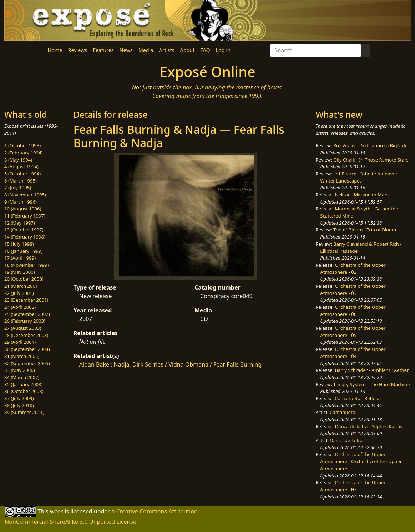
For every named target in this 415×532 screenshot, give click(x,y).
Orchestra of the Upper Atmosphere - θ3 (353, 290)
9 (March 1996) (21, 202)
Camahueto (343, 412)
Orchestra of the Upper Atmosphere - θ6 (353, 311)
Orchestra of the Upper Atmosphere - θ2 (353, 268)
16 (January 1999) (23, 251)
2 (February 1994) (23, 153)
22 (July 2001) (19, 293)
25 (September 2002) (27, 314)
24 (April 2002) (20, 307)
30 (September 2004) (27, 349)
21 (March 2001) (22, 286)
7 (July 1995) (18, 188)
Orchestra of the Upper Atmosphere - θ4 (353, 353)
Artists (167, 50)
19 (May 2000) (20, 272)
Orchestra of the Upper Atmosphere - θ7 (353, 486)
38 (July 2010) (19, 405)
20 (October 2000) (24, 279)
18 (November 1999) (27, 265)
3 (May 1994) (18, 160)
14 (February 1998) (25, 237)
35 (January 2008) (23, 384)
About (188, 50)
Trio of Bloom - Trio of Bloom (365, 230)
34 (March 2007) (22, 377)
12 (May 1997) (20, 223)
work (57, 511)
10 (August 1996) (23, 209)
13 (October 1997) (24, 230)
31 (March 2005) (22, 356)
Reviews (77, 50)
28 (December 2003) (26, 335)
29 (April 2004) (20, 342)
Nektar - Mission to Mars (362, 195)
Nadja (122, 364)
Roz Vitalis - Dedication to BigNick (370, 145)
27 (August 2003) (23, 328)
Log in (223, 50)
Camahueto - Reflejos (358, 398)
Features (103, 50)
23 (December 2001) (26, 300)
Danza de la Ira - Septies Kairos (369, 426)
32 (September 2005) (27, 363)
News (126, 50)
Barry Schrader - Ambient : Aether (372, 370)
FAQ (205, 50)
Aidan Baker (95, 364)
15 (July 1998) (19, 244)
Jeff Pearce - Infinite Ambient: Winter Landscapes (359, 177)
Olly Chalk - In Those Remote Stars (371, 160)
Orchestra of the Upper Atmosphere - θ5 (353, 332)
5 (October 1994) (22, 174)
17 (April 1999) (20, 258)
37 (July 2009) (19, 398)
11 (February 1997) (25, 216)
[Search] (316, 50)
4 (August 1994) (21, 167)
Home (55, 50)
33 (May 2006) (20, 370)
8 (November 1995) (25, 195)
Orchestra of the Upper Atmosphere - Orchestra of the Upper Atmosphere (361, 461)
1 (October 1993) (22, 145)
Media (146, 50)
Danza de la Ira (346, 440)
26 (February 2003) (25, 321)
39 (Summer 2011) (24, 412)
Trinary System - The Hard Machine (371, 384)
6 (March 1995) (21, 181)
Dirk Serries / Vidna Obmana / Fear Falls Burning (197, 364)
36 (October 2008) (24, 391)
